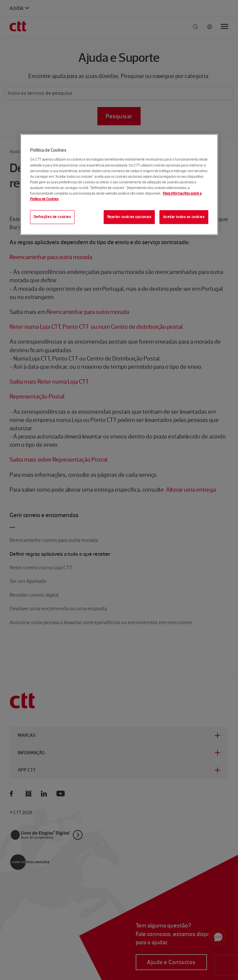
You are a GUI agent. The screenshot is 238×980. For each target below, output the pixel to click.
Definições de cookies (52, 217)
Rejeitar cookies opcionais (129, 217)
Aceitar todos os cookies (184, 217)
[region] (119, 185)
